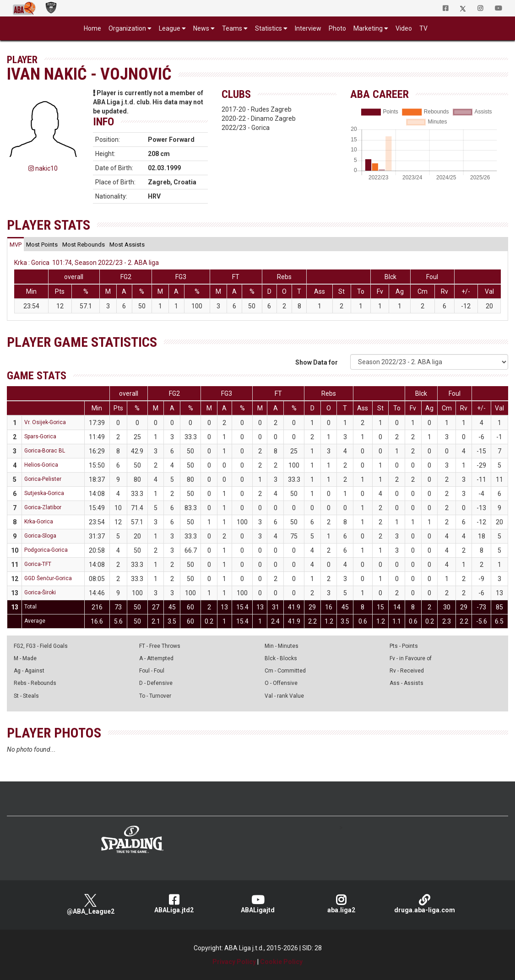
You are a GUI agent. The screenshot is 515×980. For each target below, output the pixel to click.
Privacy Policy (234, 962)
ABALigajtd (257, 904)
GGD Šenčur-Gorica (48, 578)
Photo (337, 28)
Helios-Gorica (41, 465)
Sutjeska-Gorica (44, 493)
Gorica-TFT (38, 564)
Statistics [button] (268, 28)
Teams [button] (232, 28)
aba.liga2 (341, 904)
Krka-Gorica (39, 522)
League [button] (170, 28)
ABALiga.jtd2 (174, 904)
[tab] (16, 244)
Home (92, 28)
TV (423, 28)
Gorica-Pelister (43, 479)
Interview (308, 28)
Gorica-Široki (40, 592)
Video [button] (404, 28)
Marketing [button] (368, 28)
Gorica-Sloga (40, 536)
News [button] (201, 28)
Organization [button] (127, 28)
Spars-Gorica (40, 436)
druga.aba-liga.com (425, 904)
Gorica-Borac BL (45, 451)
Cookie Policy (281, 962)
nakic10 (43, 168)
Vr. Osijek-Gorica (45, 422)
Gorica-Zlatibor (43, 507)
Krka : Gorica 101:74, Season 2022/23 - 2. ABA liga (87, 263)
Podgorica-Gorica (46, 550)
